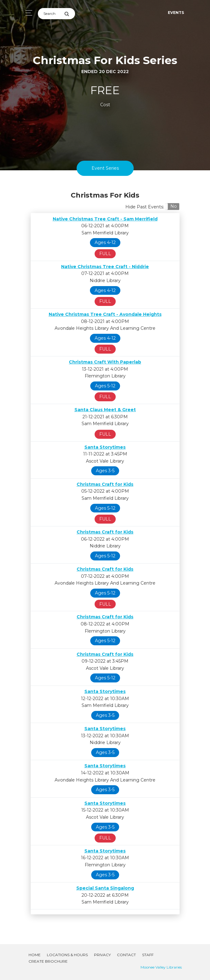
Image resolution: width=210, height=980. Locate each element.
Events (176, 13)
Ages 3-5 (105, 471)
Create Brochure (48, 961)
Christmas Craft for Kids (105, 484)
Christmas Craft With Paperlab (105, 362)
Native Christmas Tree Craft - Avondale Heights (105, 314)
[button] (172, 207)
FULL (105, 254)
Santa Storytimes (105, 447)
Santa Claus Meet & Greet (105, 410)
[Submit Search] (70, 14)
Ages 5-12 (105, 386)
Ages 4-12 (105, 242)
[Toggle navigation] (27, 13)
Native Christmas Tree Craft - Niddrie (105, 267)
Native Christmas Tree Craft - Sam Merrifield (105, 219)
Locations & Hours (67, 955)
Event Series (105, 168)
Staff (148, 955)
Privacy (102, 955)
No (174, 206)
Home (35, 955)
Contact (126, 955)
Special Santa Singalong (105, 888)
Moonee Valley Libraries (161, 967)
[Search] (51, 14)
